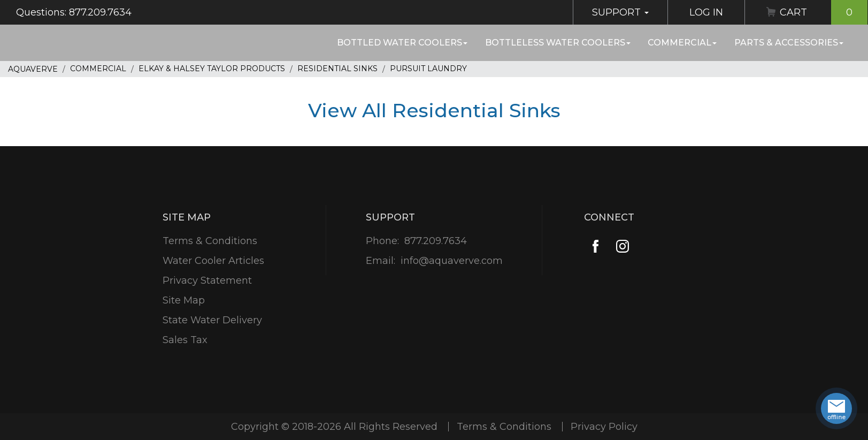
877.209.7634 (436, 241)
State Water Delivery (212, 320)
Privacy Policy (604, 427)
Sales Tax (185, 340)
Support (620, 12)
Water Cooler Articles (213, 261)
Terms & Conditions (210, 241)
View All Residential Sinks (434, 110)
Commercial (682, 43)
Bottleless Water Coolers (558, 43)
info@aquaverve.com (452, 261)
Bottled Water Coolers (402, 43)
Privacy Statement (207, 280)
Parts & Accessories (789, 43)
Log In (706, 12)
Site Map (184, 300)
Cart (824, 12)
